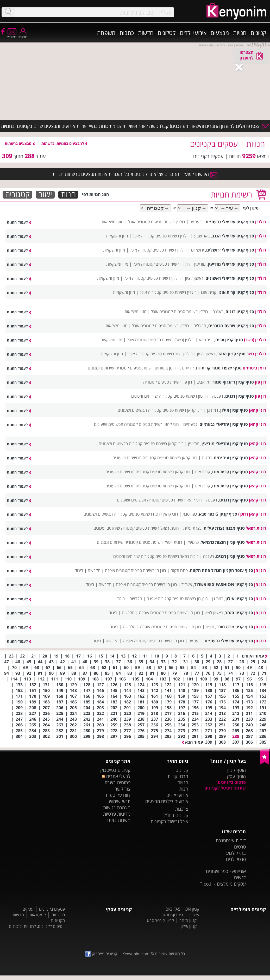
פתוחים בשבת (117, 782)
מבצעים (220, 33)
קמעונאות (38, 915)
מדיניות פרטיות (117, 814)
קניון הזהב (188, 921)
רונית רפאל (256, 528)
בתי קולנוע (236, 853)
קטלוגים (167, 33)
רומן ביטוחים (254, 368)
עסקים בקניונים (52, 909)
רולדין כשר (256, 354)
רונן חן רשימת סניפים (148, 570)
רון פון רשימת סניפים (175, 382)
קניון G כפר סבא (161, 921)
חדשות (146, 33)
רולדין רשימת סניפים (168, 222)
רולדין (260, 222)
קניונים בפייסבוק (115, 770)
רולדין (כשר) (255, 340)
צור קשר (123, 789)
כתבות (127, 33)
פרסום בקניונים (232, 782)
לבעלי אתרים (116, 776)
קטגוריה (17, 195)
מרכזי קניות (178, 776)
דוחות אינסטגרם (231, 840)
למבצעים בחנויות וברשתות (64, 143)
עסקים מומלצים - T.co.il (223, 884)
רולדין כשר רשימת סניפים (172, 354)
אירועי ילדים (193, 33)
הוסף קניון (237, 770)
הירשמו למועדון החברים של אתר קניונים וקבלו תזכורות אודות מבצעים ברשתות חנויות (135, 174)
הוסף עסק (236, 776)
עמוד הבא (192, 742)
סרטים (240, 847)
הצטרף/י (12, 35)
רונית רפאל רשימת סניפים (157, 528)
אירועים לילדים (175, 801)
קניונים (259, 33)
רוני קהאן (257, 410)
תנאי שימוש (120, 801)
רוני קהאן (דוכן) (252, 514)
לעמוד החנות (19, 222)
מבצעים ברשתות (20, 143)
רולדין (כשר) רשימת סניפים (172, 340)
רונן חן (260, 570)
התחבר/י (23, 35)
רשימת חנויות (231, 195)
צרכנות (182, 809)
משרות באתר (118, 820)
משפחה (106, 33)
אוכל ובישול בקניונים (169, 821)
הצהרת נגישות (117, 808)
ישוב (45, 195)
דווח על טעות (118, 795)
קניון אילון (189, 926)
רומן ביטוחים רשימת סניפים (153, 368)
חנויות (240, 33)
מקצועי (258, 44)
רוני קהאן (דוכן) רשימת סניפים (153, 514)
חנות (68, 195)
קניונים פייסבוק (101, 954)
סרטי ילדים (236, 859)
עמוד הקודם (255, 656)
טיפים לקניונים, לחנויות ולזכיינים (36, 926)
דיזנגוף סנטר (172, 915)
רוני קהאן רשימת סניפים (183, 410)
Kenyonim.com (136, 954)
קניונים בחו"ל (176, 815)
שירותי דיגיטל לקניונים (225, 788)
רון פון (260, 382)
